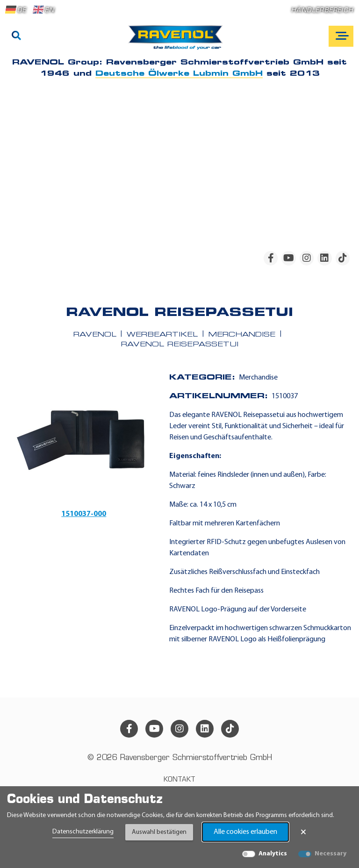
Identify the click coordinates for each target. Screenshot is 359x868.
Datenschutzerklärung (83, 832)
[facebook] (271, 258)
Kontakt (179, 780)
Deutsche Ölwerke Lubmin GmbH (179, 74)
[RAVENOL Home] (178, 41)
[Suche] (16, 36)
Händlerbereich (322, 11)
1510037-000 (84, 514)
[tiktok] (343, 258)
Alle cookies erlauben (245, 832)
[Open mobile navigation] (341, 36)
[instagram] (307, 258)
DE (16, 10)
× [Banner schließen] (303, 832)
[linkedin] (324, 258)
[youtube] (288, 258)
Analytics (273, 854)
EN (43, 10)
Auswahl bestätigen (159, 832)
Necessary (330, 854)
